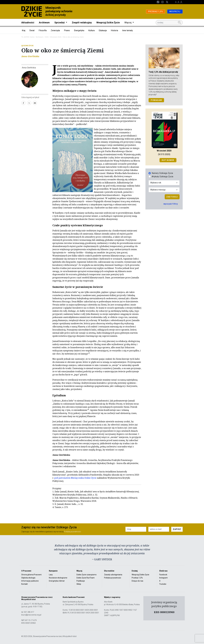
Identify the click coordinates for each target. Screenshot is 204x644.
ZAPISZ (177, 529)
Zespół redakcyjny (82, 22)
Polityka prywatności (113, 578)
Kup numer (168, 160)
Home (32, 37)
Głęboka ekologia (28, 578)
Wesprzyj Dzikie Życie (108, 22)
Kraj (24, 30)
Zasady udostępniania (113, 575)
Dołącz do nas (137, 581)
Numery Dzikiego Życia (162, 173)
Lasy (51, 575)
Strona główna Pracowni (31, 575)
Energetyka (79, 30)
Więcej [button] (128, 22)
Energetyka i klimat (57, 581)
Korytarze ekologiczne (58, 578)
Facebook (163, 575)
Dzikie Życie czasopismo (87, 575)
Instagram (163, 578)
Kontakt (25, 584)
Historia (114, 30)
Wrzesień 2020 (56, 37)
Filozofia (43, 30)
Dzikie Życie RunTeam (86, 578)
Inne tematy (127, 30)
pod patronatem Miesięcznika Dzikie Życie (75, 478)
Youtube (163, 584)
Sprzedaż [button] (60, 22)
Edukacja (103, 30)
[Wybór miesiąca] (164, 190)
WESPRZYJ (175, 11)
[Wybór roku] (164, 183)
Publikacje (81, 581)
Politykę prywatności (72, 532)
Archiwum (44, 22)
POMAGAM (156, 100)
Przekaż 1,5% (137, 578)
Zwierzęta (55, 30)
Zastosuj (172, 197)
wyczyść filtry (171, 204)
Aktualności (28, 22)
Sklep (79, 584)
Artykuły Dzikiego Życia (162, 177)
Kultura (91, 30)
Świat (32, 30)
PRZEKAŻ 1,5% (156, 11)
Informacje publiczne (30, 581)
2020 (47, 37)
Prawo (67, 30)
